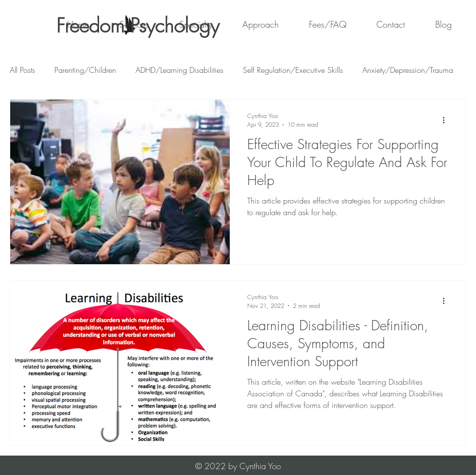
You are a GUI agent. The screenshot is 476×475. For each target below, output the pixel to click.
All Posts (22, 70)
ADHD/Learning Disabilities (179, 70)
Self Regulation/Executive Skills (293, 70)
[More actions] (447, 120)
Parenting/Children (85, 70)
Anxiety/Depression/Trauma (408, 70)
